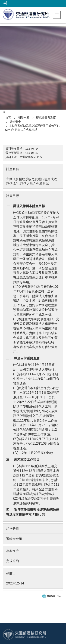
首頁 (8, 117)
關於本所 (24, 117)
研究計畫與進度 (46, 117)
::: (4, 111)
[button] (57, 15)
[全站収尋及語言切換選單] (5, 3)
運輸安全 (15, 121)
